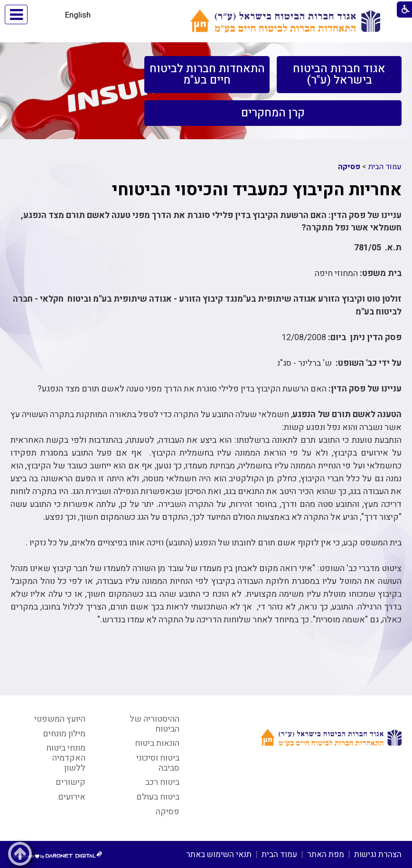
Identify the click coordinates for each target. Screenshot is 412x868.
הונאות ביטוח (157, 743)
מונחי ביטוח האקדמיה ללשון (66, 758)
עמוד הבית (385, 167)
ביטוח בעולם (158, 797)
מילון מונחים (64, 734)
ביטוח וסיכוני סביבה (158, 763)
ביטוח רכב (162, 782)
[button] (45, 14)
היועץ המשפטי (60, 719)
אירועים (72, 797)
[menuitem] (339, 75)
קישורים (70, 782)
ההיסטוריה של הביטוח (154, 724)
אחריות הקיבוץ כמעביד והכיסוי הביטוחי (257, 190)
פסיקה (349, 167)
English (78, 15)
